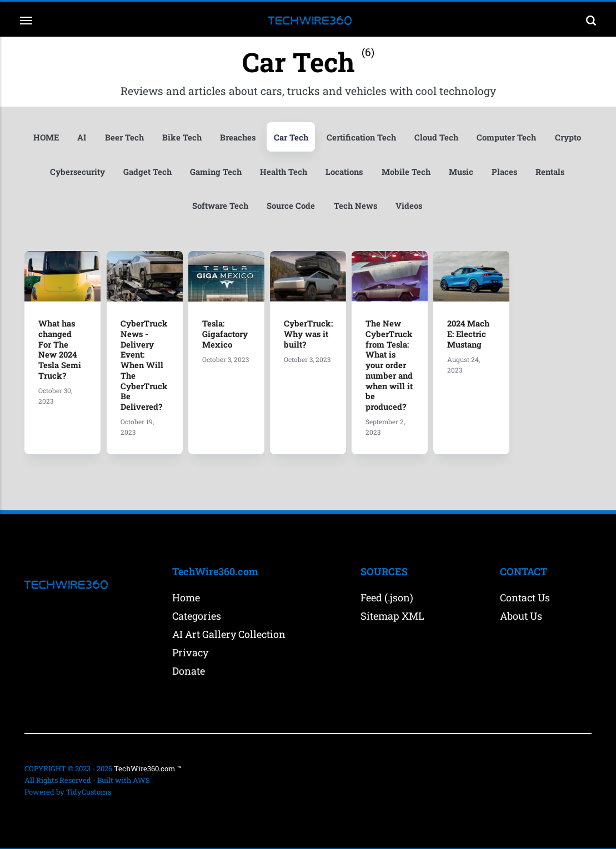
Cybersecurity (120, 172)
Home (186, 595)
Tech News (380, 207)
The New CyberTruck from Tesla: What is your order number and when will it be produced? (390, 364)
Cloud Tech (462, 137)
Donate (189, 668)
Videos (435, 207)
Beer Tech (143, 137)
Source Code (314, 207)
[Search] (587, 21)
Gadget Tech (191, 172)
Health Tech (330, 172)
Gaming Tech (261, 172)
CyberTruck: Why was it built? (309, 334)
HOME (63, 137)
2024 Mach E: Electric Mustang (469, 334)
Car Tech (314, 137)
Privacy (190, 650)
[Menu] (31, 21)
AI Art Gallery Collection (229, 631)
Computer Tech (534, 137)
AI (100, 137)
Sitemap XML (392, 613)
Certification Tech (386, 137)
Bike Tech (202, 137)
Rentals (181, 207)
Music (510, 172)
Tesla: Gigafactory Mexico (225, 334)
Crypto (59, 172)
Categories (197, 613)
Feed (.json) (387, 595)
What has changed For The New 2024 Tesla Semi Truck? (61, 349)
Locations (392, 172)
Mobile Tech (455, 172)
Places (555, 172)
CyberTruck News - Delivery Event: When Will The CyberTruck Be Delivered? (145, 364)
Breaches (259, 137)
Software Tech (243, 207)
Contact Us (525, 595)
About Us (521, 613)
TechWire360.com (145, 766)
